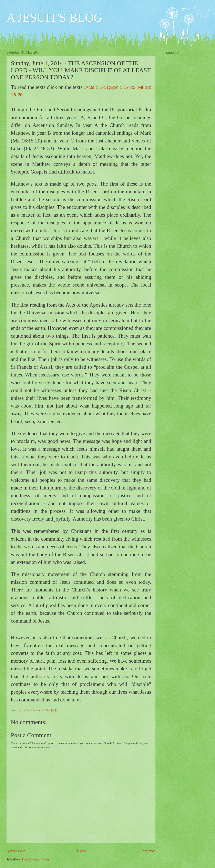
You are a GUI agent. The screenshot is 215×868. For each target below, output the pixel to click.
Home (82, 851)
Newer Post (16, 851)
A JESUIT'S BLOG (55, 18)
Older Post (147, 851)
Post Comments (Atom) (35, 860)
